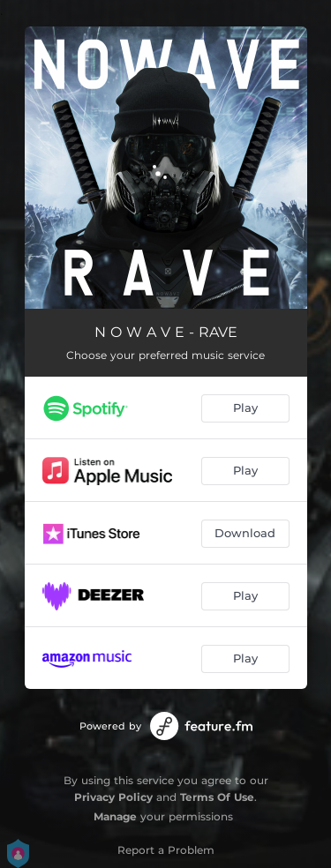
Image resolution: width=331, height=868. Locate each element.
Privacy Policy (113, 797)
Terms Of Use (217, 797)
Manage (115, 816)
